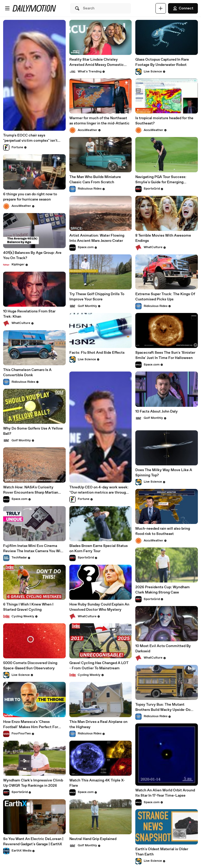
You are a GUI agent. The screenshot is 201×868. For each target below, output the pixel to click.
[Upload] (161, 8)
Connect (183, 8)
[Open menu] (7, 8)
